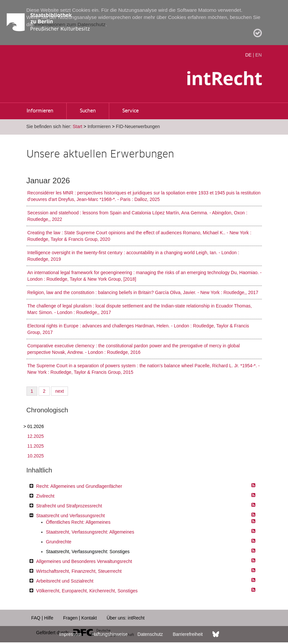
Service (130, 111)
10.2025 (36, 456)
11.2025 (36, 446)
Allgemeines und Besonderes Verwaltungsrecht (84, 561)
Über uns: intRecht (126, 618)
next (59, 391)
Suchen (88, 111)
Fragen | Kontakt (80, 618)
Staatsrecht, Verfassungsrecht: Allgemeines (90, 532)
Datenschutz (150, 634)
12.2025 (36, 436)
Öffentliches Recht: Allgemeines (78, 522)
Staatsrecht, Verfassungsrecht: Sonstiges (88, 552)
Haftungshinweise (110, 634)
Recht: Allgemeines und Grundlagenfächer (79, 486)
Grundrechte (59, 542)
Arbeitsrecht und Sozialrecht (65, 581)
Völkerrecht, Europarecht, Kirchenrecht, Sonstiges (87, 591)
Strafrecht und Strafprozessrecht (69, 506)
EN (258, 55)
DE (248, 55)
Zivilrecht (45, 496)
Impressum (70, 634)
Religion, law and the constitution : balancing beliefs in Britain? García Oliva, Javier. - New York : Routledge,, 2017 (143, 292)
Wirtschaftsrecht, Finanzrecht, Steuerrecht (79, 571)
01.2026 (36, 426)
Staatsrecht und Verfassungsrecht (71, 516)
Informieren (40, 111)
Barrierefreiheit (188, 634)
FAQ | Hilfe (42, 618)
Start (77, 126)
